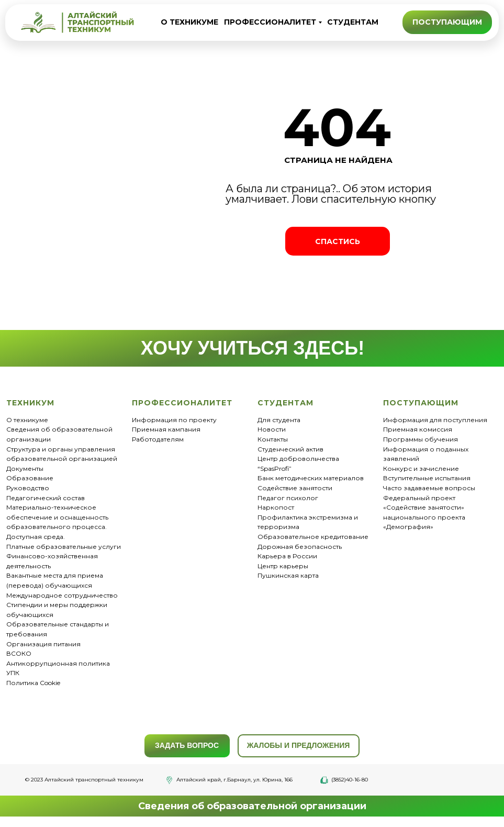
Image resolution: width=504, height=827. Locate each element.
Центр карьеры (283, 566)
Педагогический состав (46, 498)
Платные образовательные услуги (64, 547)
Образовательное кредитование (313, 537)
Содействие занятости (295, 488)
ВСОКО (19, 653)
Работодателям (158, 439)
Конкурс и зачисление (421, 468)
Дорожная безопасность (300, 547)
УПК (13, 673)
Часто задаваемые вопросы (429, 488)
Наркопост (276, 507)
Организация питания (43, 644)
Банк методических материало (309, 478)
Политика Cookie (33, 683)
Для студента (279, 420)
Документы (25, 468)
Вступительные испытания (427, 478)
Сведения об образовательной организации (252, 806)
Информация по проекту (174, 420)
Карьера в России (287, 556)
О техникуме (27, 420)
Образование (30, 478)
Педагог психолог (288, 498)
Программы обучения (421, 439)
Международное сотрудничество (62, 595)
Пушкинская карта (288, 575)
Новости (272, 429)
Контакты (273, 439)
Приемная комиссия (418, 429)
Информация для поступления (435, 420)
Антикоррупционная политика (58, 663)
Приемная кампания (166, 429)
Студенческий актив (290, 449)
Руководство (28, 488)
